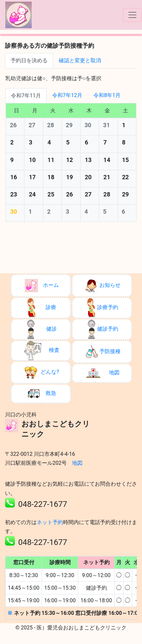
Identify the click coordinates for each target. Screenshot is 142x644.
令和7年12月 (67, 95)
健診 (42, 329)
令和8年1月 (107, 95)
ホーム (42, 286)
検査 (42, 350)
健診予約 (103, 329)
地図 (103, 373)
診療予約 (103, 308)
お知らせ (103, 286)
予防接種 (103, 352)
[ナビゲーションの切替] (132, 15)
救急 (42, 394)
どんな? (42, 372)
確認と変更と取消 (80, 60)
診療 (42, 308)
